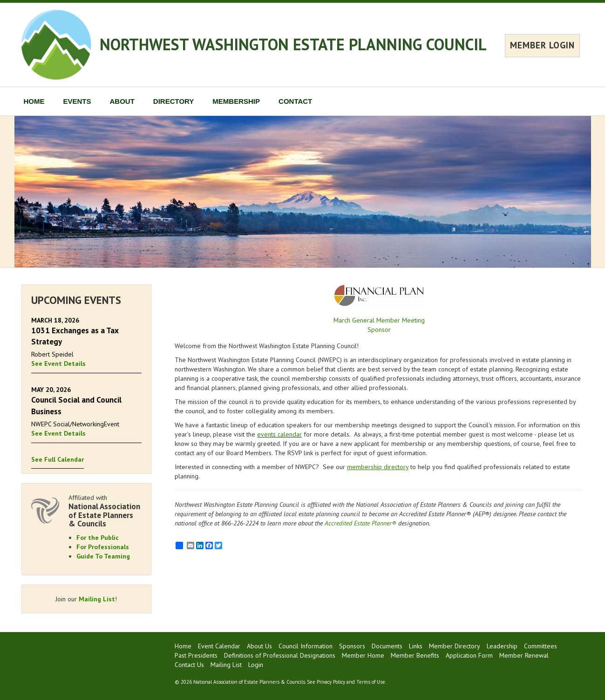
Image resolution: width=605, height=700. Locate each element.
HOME (34, 101)
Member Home (363, 655)
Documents (387, 646)
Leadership (502, 646)
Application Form (469, 655)
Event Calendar (219, 646)
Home (183, 646)
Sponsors (352, 646)
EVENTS (77, 101)
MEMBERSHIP (236, 101)
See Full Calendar (58, 459)
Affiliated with (105, 511)
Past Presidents (196, 655)
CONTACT (295, 101)
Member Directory (455, 646)
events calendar (279, 434)
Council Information (306, 646)
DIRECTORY (174, 101)
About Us (259, 646)
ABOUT (122, 101)
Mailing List (97, 599)
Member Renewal (524, 655)
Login (256, 665)
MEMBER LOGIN (542, 45)
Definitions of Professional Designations (280, 655)
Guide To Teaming (103, 556)
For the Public (98, 538)
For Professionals (103, 547)
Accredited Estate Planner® (360, 523)
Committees (540, 646)
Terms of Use (371, 682)
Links (416, 646)
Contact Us (189, 665)
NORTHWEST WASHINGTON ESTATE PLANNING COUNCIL (293, 44)
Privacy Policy (331, 682)
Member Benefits (415, 655)
